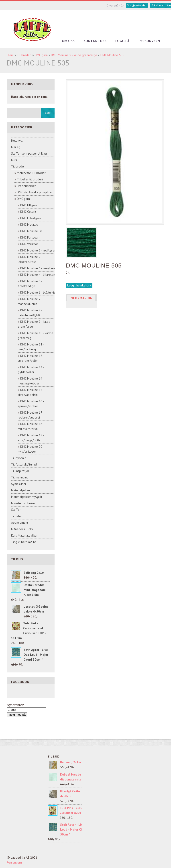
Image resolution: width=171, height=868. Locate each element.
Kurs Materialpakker (24, 535)
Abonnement (20, 523)
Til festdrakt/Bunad (24, 464)
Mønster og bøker (23, 503)
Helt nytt (17, 141)
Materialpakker (21, 490)
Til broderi (24, 55)
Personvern (149, 41)
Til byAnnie (19, 458)
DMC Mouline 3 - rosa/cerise (39, 268)
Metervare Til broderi (32, 173)
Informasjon (81, 298)
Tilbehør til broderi (30, 179)
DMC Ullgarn (29, 205)
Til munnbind (20, 477)
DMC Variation (29, 244)
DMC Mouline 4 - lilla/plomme (40, 275)
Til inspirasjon (20, 471)
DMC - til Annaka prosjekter (35, 192)
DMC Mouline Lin (31, 231)
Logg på (122, 41)
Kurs (14, 160)
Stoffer (16, 510)
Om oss (68, 41)
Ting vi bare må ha (24, 542)
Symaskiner (19, 484)
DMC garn (41, 55)
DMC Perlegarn (30, 237)
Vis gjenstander (137, 5)
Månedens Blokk (22, 529)
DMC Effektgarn (31, 218)
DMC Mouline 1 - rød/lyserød (40, 250)
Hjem (10, 55)
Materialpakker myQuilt (27, 497)
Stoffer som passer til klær (29, 153)
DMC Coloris (28, 212)
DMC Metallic (29, 225)
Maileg (16, 147)
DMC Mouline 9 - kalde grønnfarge (74, 55)
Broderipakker (26, 186)
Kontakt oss (95, 41)
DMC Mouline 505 (112, 55)
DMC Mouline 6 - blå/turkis (38, 292)
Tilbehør (17, 516)
